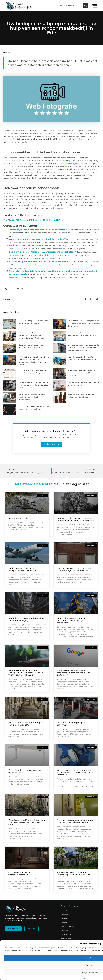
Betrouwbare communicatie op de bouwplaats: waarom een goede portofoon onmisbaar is (83, 347)
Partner (65, 919)
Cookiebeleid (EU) (68, 927)
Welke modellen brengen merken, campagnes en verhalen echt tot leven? (34, 385)
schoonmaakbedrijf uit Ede (70, 163)
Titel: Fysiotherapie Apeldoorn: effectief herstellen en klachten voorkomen (82, 373)
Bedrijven (8, 53)
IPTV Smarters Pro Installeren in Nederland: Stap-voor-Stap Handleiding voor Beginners (33, 335)
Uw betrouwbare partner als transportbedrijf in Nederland (23, 569)
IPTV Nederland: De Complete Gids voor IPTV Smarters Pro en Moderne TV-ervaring (84, 323)
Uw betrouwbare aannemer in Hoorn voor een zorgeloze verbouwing (75, 569)
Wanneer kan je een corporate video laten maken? (37, 239)
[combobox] (70, 6)
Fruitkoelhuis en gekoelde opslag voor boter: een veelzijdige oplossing (76, 821)
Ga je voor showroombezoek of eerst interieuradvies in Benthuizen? (32, 397)
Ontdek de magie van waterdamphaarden (19, 874)
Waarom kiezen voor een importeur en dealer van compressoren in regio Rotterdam (75, 772)
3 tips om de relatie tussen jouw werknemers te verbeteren (42, 252)
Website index (66, 939)
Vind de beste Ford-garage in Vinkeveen (71, 724)
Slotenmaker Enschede (20, 518)
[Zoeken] (85, 6)
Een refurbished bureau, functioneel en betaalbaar (26, 771)
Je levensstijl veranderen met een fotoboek (33, 262)
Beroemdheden (67, 931)
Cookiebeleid (88, 978)
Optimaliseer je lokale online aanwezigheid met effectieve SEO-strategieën (74, 673)
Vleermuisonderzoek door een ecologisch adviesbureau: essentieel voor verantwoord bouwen (26, 673)
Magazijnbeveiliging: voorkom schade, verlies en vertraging (27, 619)
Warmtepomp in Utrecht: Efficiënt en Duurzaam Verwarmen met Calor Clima (27, 822)
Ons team (65, 915)
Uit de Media (66, 935)
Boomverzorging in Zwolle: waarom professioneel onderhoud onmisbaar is (76, 519)
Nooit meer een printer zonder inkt (28, 245)
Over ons (64, 911)
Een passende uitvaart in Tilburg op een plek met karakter (26, 724)
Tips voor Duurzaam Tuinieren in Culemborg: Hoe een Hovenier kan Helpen (74, 875)
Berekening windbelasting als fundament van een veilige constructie (72, 620)
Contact (64, 923)
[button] (95, 6)
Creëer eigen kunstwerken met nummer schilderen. (38, 229)
